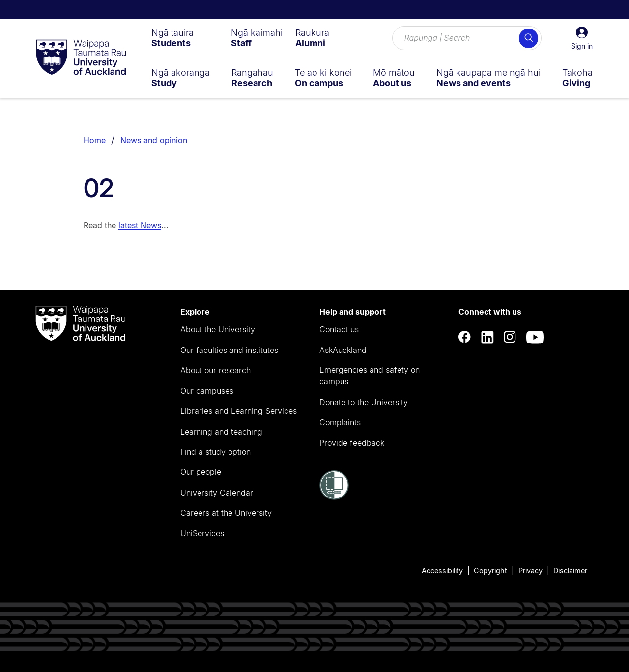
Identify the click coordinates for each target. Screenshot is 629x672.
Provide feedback (352, 443)
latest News (140, 225)
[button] (582, 38)
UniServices (202, 533)
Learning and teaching (221, 432)
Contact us (339, 329)
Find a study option (215, 452)
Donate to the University (364, 402)
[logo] (81, 58)
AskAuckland (343, 350)
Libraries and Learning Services (239, 411)
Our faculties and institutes (229, 350)
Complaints (340, 422)
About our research (215, 370)
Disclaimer (570, 570)
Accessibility (442, 570)
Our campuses (207, 391)
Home (95, 140)
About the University (218, 329)
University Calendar (217, 493)
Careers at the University (226, 513)
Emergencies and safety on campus (370, 376)
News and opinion (154, 140)
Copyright (490, 570)
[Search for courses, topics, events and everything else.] (467, 38)
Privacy (530, 570)
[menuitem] (172, 38)
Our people (201, 472)
